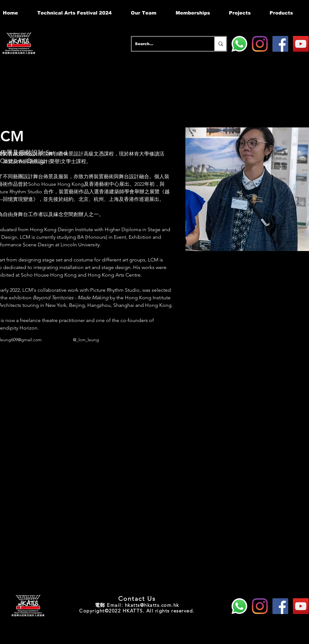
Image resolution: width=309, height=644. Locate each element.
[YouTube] (301, 44)
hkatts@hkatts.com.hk (152, 605)
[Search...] (168, 44)
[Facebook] (280, 44)
